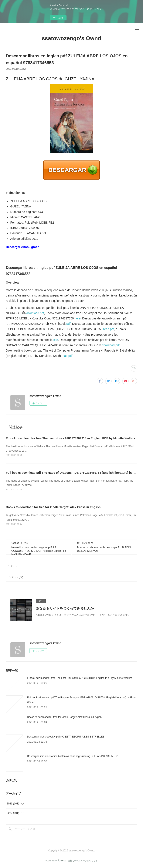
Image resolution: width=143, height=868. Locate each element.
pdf (68, 324)
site (56, 340)
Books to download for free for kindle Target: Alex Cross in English (53, 507)
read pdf (109, 329)
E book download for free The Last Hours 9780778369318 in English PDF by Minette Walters (71, 438)
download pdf (35, 313)
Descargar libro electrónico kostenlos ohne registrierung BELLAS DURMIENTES (73, 756)
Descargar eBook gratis (23, 247)
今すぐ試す (58, 18)
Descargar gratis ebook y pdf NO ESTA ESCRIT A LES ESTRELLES (66, 737)
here (78, 318)
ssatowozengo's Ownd (71, 38)
